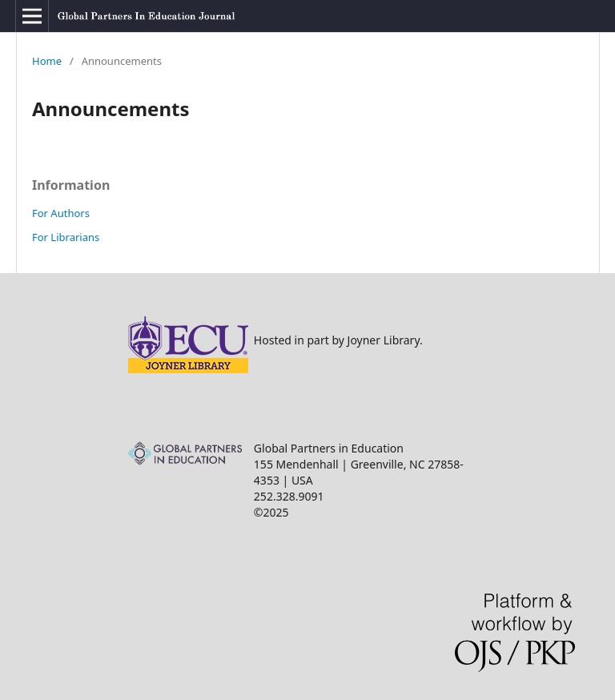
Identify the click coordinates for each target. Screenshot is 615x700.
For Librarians (66, 237)
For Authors (61, 213)
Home (47, 61)
